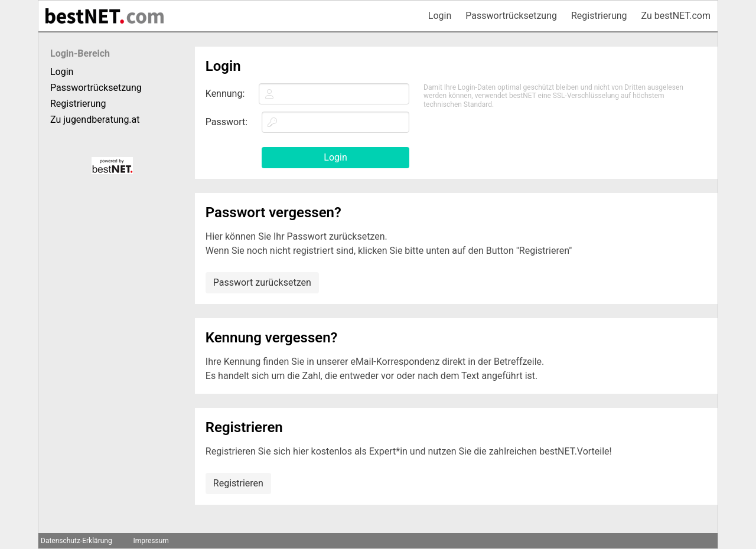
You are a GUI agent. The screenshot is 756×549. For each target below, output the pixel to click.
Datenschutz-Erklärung (76, 541)
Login (440, 16)
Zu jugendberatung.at (95, 120)
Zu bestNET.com (676, 16)
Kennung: (225, 94)
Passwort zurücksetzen (262, 282)
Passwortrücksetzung (511, 16)
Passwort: (227, 122)
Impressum (151, 541)
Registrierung (599, 16)
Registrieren (238, 483)
